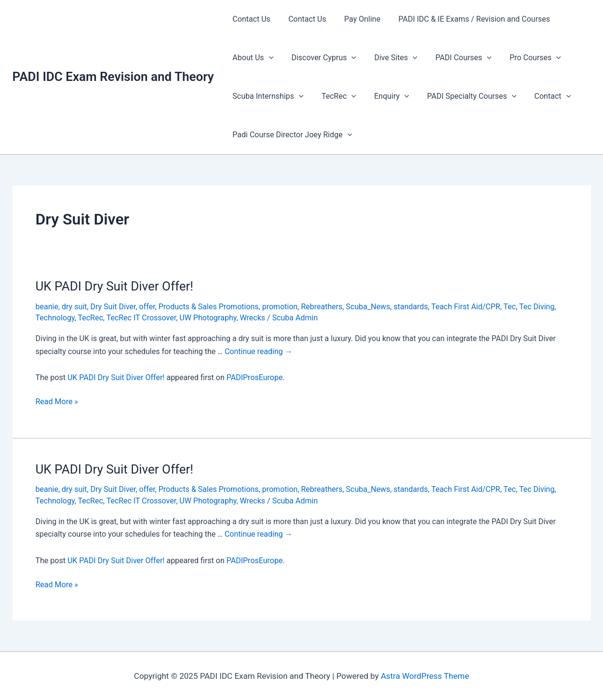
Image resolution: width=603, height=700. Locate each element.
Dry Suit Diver (113, 307)
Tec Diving (537, 307)
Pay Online (356, 19)
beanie (47, 307)
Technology (55, 318)
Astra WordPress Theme (425, 676)
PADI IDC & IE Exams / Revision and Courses (465, 19)
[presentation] (268, 58)
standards (411, 307)
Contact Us (250, 19)
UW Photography (208, 318)
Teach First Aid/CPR (466, 307)
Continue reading (259, 351)
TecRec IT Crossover (141, 318)
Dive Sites (389, 58)
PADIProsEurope (255, 377)
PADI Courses (455, 58)
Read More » (57, 402)
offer (147, 307)
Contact (541, 96)
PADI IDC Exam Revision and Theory (113, 77)
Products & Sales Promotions (209, 307)
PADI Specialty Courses (462, 96)
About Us (252, 58)
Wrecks (253, 318)
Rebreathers (322, 307)
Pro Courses (524, 58)
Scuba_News (368, 307)
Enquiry (385, 96)
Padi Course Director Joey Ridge (291, 135)
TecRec (335, 96)
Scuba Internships (267, 96)
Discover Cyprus (320, 58)
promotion (280, 307)
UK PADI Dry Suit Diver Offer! (115, 286)
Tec (510, 307)
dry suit (74, 307)
